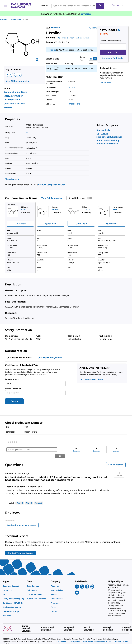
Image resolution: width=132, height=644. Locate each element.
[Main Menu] (6, 6)
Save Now (86, 14)
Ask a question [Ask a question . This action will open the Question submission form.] (83, 38)
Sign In (53, 50)
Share (93, 28)
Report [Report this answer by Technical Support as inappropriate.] (38, 496)
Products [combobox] (44, 6)
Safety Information (13, 96)
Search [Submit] (14, 401)
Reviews (8, 107)
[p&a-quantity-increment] (124, 46)
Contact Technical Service (21, 546)
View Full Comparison (52, 198)
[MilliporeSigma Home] (21, 6)
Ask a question (116, 458)
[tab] (6, 19)
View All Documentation (18, 81)
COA (9, 75)
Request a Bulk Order (113, 58)
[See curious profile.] (9, 467)
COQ (18, 75)
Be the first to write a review (23, 519)
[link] (103, 130)
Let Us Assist (106, 82)
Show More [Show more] (12, 179)
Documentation (12, 100)
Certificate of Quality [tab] (50, 358)
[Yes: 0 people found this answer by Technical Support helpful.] (20, 497)
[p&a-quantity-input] (113, 46)
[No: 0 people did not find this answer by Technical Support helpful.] (29, 497)
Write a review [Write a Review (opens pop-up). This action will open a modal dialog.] (68, 38)
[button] (119, 468)
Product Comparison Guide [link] (52, 185)
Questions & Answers (15, 103)
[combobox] (71, 6)
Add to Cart (113, 52)
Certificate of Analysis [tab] (19, 358)
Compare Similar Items (15, 92)
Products (3, 19)
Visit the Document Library (91, 379)
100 (28, 133)
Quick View (20, 224)
